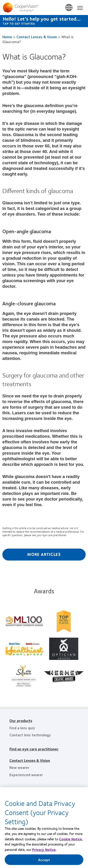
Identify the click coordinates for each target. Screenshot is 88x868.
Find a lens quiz (22, 728)
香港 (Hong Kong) (69, 8)
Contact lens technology (30, 735)
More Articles (44, 554)
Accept (44, 861)
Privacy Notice (44, 851)
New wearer (19, 767)
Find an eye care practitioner (34, 749)
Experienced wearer (26, 775)
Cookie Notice (71, 841)
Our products (21, 720)
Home (7, 37)
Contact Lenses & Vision (37, 37)
